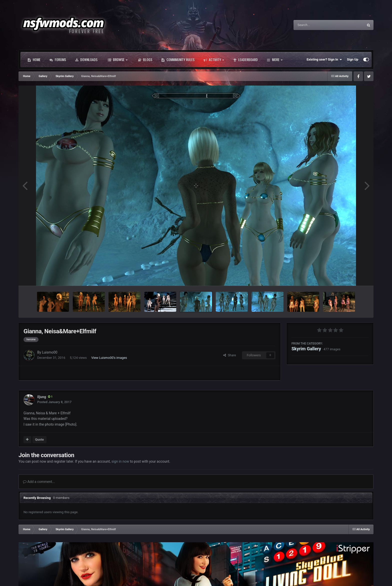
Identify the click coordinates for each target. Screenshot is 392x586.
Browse (118, 60)
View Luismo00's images (109, 358)
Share (230, 355)
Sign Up (353, 59)
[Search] (316, 25)
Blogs (145, 60)
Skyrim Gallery (306, 349)
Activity (214, 60)
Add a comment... (39, 482)
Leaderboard (245, 60)
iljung (42, 397)
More (275, 60)
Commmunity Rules (178, 60)
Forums (58, 60)
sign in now (120, 461)
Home (34, 60)
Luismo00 (50, 352)
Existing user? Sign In (324, 60)
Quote (39, 440)
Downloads (86, 60)
